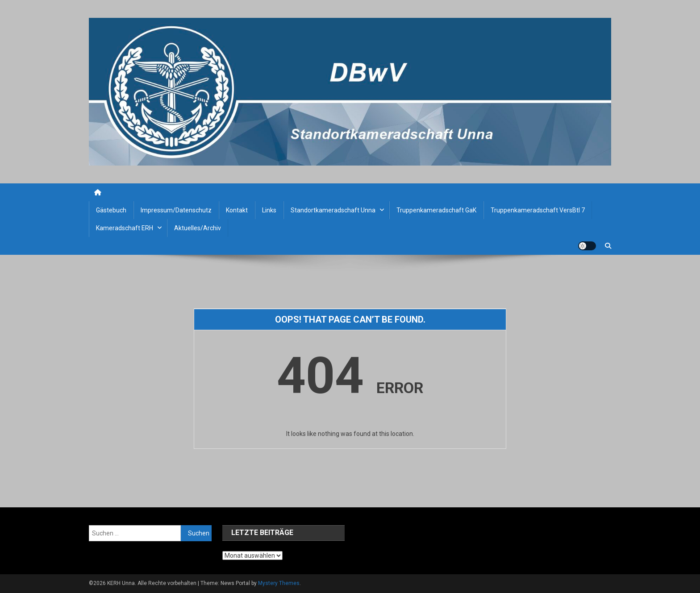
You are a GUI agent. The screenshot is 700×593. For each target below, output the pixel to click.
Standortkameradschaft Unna (333, 210)
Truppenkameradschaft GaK (436, 210)
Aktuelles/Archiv (198, 228)
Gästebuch (111, 210)
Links (269, 210)
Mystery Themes (279, 583)
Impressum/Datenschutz (176, 210)
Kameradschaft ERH (125, 228)
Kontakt (237, 210)
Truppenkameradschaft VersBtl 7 (538, 210)
